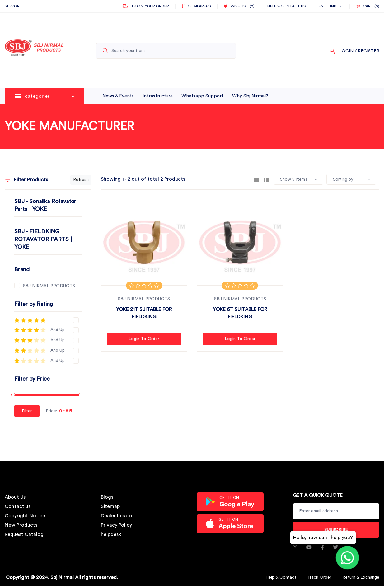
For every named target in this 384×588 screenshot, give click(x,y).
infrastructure (158, 96)
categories (50, 96)
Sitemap (110, 506)
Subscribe (336, 530)
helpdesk (111, 534)
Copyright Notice (25, 516)
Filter (27, 411)
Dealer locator (117, 516)
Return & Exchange (361, 577)
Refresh (81, 180)
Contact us (18, 506)
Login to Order (144, 339)
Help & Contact (281, 577)
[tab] (256, 179)
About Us (15, 497)
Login (346, 51)
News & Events (118, 96)
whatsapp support (202, 96)
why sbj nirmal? (250, 96)
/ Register (367, 51)
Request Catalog (24, 534)
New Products (21, 525)
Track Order (319, 577)
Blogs (107, 497)
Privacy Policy (116, 525)
